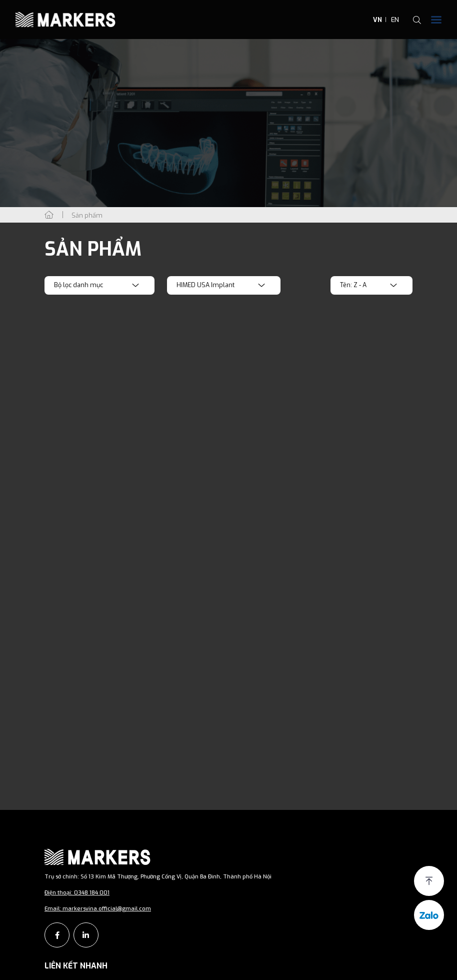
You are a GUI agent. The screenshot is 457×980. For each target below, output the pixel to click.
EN (395, 20)
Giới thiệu (69, 968)
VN (377, 20)
